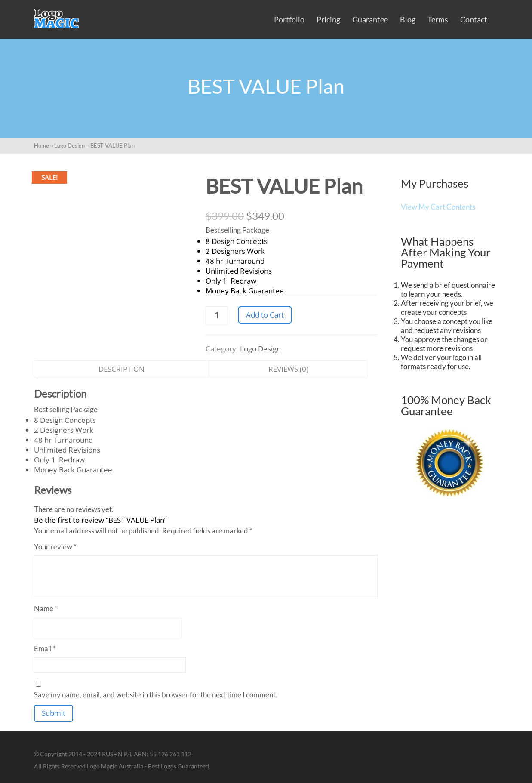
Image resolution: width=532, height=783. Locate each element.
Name (46, 609)
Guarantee (370, 19)
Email (45, 649)
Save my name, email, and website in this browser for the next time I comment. (156, 695)
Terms (438, 19)
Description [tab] (121, 369)
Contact (474, 19)
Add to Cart (265, 315)
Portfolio (289, 19)
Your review (55, 547)
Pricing (328, 19)
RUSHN (112, 754)
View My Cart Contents (438, 207)
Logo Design (69, 145)
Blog (408, 19)
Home (42, 145)
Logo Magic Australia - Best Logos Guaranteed (148, 766)
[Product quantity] (217, 315)
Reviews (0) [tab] (288, 369)
